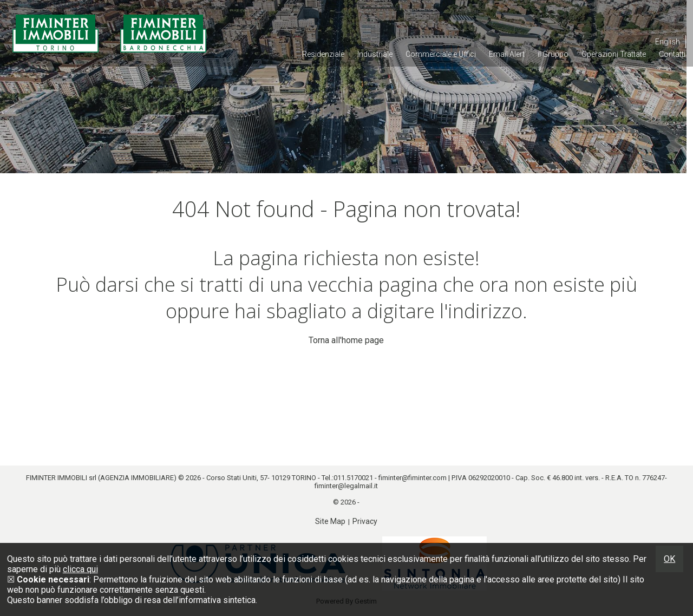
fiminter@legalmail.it (346, 486)
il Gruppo (553, 54)
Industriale (375, 54)
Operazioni (614, 54)
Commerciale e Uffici (441, 54)
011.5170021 (353, 478)
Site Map (330, 521)
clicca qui (80, 569)
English (668, 42)
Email (507, 54)
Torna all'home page (346, 340)
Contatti (672, 54)
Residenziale (323, 54)
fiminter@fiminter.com (413, 478)
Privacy (365, 521)
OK (669, 559)
